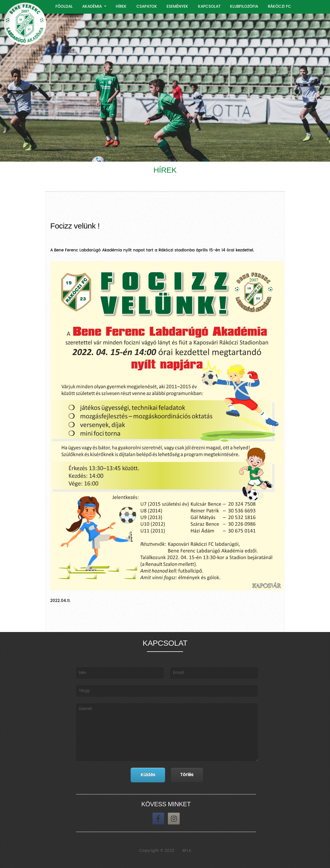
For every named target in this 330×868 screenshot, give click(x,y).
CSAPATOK (147, 7)
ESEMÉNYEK (177, 7)
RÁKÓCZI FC (279, 7)
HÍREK (121, 7)
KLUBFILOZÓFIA (244, 7)
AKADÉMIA (93, 7)
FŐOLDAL (64, 7)
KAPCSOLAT (209, 7)
